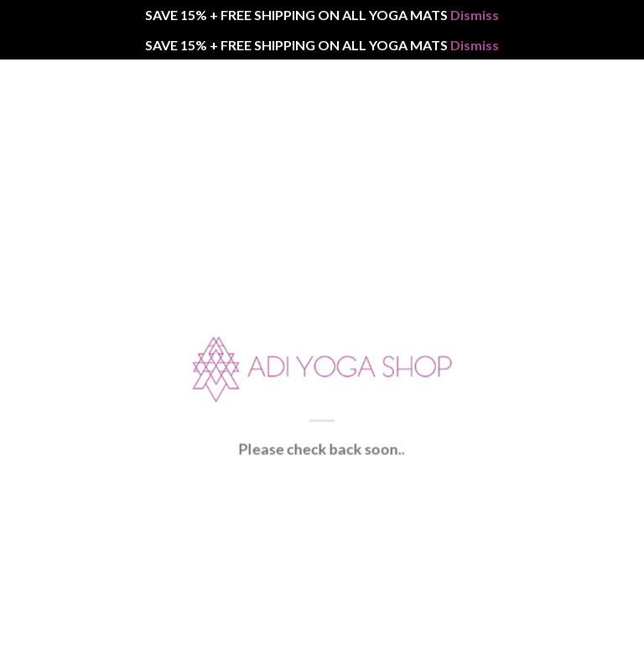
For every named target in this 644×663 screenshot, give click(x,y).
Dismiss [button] (475, 15)
